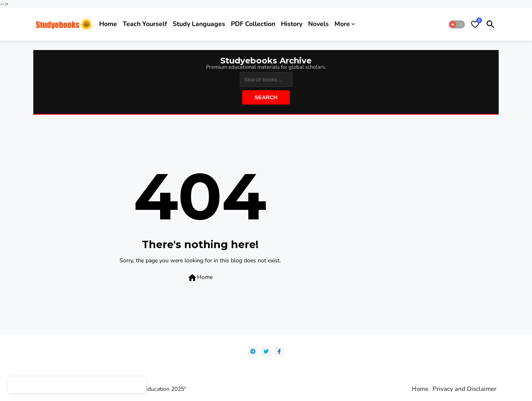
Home (108, 24)
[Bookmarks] (475, 24)
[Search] (266, 80)
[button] (457, 24)
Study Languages (199, 24)
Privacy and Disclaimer (465, 389)
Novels (318, 24)
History (292, 24)
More (342, 24)
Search (266, 97)
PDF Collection (253, 24)
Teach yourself (145, 24)
